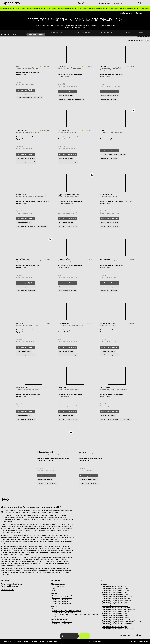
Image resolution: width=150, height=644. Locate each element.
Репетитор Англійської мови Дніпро (115, 591)
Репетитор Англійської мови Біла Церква (117, 623)
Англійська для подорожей (62, 596)
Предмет (4, 32)
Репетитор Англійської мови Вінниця (116, 602)
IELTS (54, 589)
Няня (3, 588)
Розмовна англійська (60, 600)
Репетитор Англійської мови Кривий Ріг (117, 600)
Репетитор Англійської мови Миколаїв (116, 598)
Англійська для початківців (62, 598)
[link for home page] (11, 3)
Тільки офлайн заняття (136, 40)
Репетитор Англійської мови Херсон (115, 612)
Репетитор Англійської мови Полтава (116, 619)
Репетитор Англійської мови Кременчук (117, 625)
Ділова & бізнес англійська (62, 604)
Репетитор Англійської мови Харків (115, 593)
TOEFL (54, 591)
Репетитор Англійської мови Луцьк (115, 606)
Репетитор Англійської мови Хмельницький (118, 629)
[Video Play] (50, 239)
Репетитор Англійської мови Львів (115, 589)
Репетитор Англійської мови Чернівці (116, 615)
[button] (126, 13)
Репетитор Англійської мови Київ (114, 587)
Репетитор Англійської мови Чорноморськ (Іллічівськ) (122, 621)
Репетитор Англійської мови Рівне (115, 613)
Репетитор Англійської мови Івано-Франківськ (119, 610)
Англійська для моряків (61, 624)
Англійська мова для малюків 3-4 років (67, 611)
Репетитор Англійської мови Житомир (116, 604)
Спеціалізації (30, 32)
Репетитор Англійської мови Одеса (115, 594)
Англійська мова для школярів (63, 613)
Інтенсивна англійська (60, 602)
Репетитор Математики (10, 586)
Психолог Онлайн (8, 590)
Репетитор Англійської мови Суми (115, 627)
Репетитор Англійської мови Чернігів (116, 617)
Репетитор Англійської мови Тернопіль (116, 608)
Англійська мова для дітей (62, 609)
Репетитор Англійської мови (12, 584)
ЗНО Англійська (58, 587)
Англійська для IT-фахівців (62, 622)
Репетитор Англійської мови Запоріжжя (117, 596)
